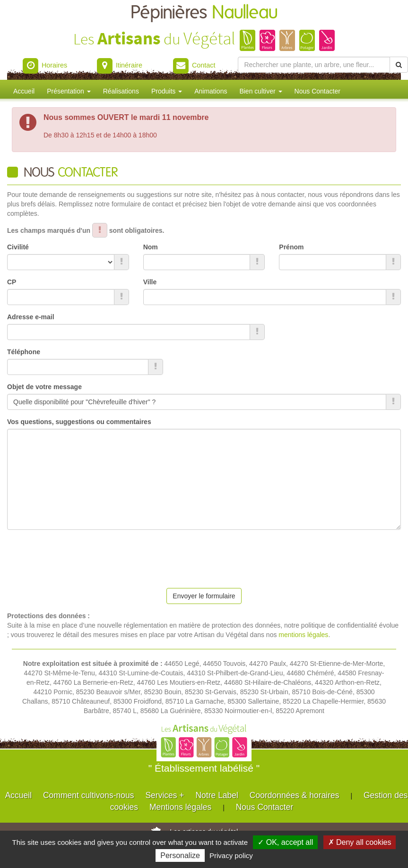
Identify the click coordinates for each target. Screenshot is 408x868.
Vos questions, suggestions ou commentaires (79, 422)
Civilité (18, 247)
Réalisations (121, 91)
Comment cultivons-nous (89, 795)
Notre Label (217, 795)
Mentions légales (180, 807)
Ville (150, 282)
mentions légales (303, 635)
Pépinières (204, 13)
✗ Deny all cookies (360, 842)
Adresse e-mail (31, 317)
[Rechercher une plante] (314, 65)
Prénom (291, 247)
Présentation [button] (69, 91)
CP (12, 282)
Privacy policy (231, 855)
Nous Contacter (317, 91)
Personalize (180, 855)
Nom (151, 247)
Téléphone (24, 352)
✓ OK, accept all (285, 842)
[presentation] (79, 555)
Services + (165, 795)
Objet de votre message (44, 387)
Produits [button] (167, 91)
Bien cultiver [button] (260, 91)
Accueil (24, 91)
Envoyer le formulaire (204, 596)
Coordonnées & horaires (295, 795)
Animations (211, 91)
